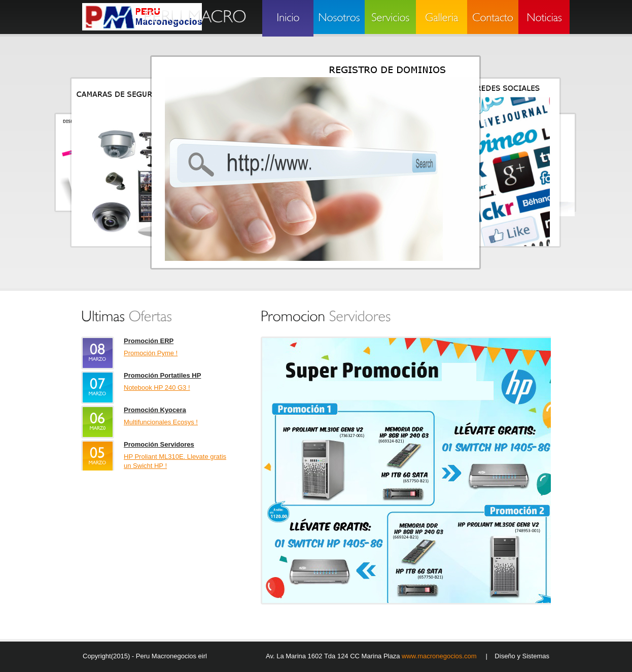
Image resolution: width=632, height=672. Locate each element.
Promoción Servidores (159, 444)
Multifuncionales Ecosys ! (161, 422)
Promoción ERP (149, 341)
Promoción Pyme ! (151, 353)
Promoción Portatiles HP (162, 375)
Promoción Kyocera (155, 410)
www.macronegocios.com (440, 656)
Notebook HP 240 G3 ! (157, 388)
